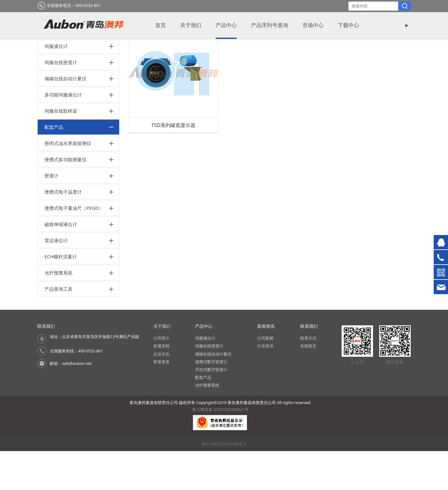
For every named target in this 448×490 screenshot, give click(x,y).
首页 (161, 25)
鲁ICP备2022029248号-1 (224, 483)
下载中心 (348, 25)
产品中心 (226, 25)
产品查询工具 (58, 328)
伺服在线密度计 (61, 101)
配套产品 (54, 166)
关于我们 (191, 25)
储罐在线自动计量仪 (65, 117)
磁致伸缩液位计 (61, 263)
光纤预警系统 (58, 312)
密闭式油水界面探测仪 (68, 182)
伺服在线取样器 (61, 150)
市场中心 (313, 25)
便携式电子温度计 (63, 231)
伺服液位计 (56, 85)
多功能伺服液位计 (63, 134)
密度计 (51, 214)
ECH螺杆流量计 (61, 295)
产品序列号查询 (270, 25)
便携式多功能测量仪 (65, 198)
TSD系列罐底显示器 (173, 164)
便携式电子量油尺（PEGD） (74, 247)
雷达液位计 (56, 279)
